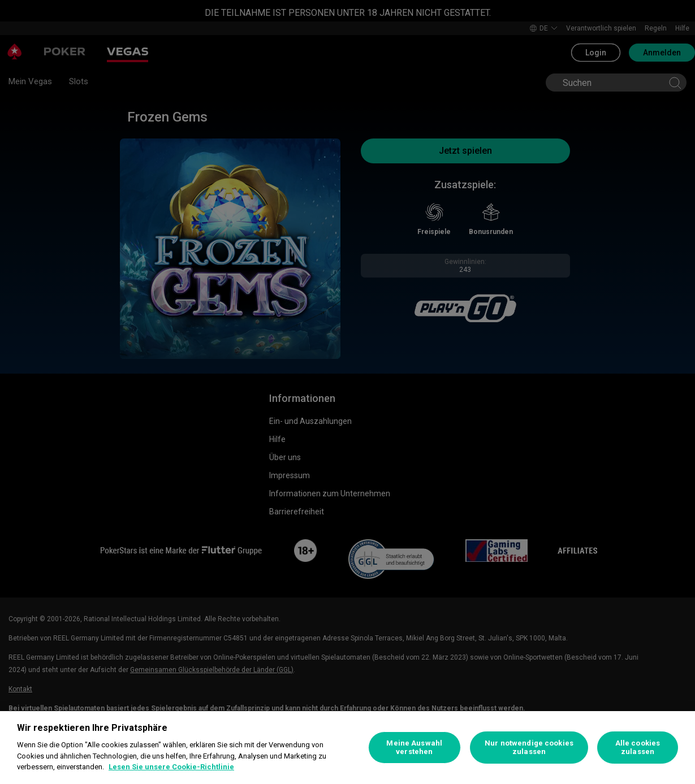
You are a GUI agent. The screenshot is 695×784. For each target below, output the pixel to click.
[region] (347, 748)
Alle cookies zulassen (638, 748)
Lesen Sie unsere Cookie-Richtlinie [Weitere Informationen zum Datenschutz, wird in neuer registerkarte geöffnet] (171, 767)
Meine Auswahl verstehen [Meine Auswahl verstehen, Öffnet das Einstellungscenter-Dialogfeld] (414, 748)
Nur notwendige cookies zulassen (529, 748)
